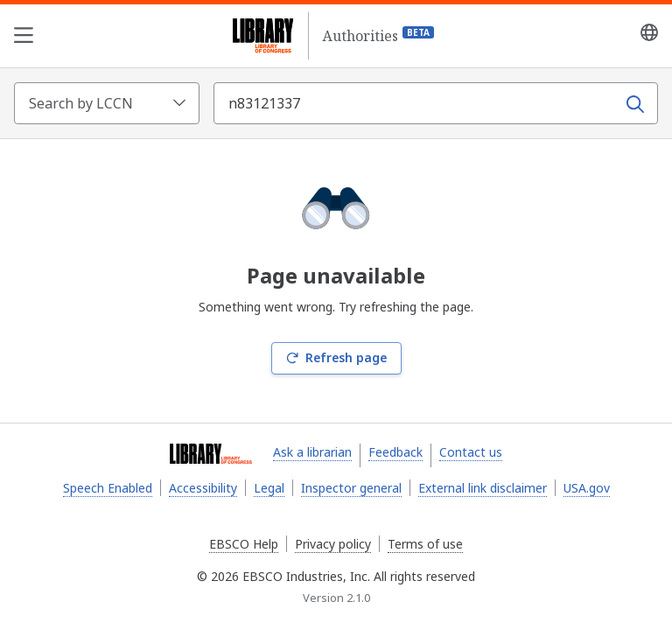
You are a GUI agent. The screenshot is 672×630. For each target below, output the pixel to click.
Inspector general (351, 488)
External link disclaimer (483, 488)
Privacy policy (333, 544)
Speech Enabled (108, 488)
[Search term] (417, 103)
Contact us (471, 452)
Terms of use (425, 544)
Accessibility (203, 488)
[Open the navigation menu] (24, 36)
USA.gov (587, 488)
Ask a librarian (312, 452)
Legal (269, 488)
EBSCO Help (244, 544)
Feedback (395, 452)
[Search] (636, 104)
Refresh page (336, 357)
